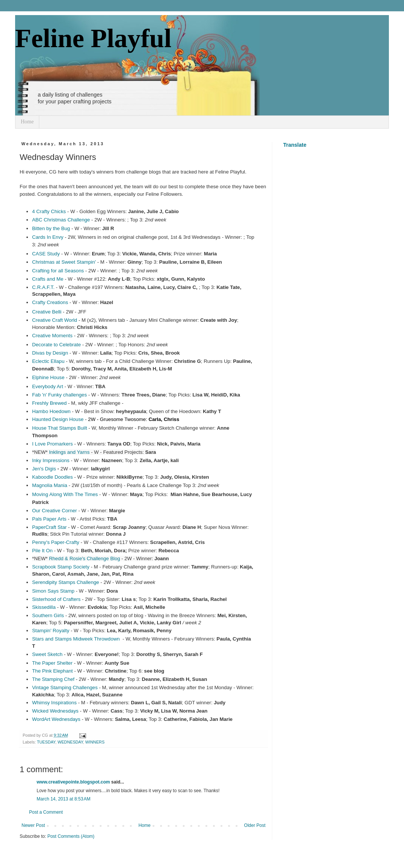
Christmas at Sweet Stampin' (64, 262)
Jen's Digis (44, 469)
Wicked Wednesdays (55, 711)
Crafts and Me (48, 279)
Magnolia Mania (50, 485)
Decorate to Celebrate (56, 345)
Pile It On (42, 551)
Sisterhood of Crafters (56, 599)
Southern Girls (48, 615)
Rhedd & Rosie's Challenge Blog (85, 558)
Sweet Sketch (47, 654)
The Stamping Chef (53, 679)
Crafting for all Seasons (58, 271)
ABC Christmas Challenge (61, 220)
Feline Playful (93, 38)
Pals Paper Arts (49, 519)
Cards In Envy (48, 237)
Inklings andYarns (69, 452)
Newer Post (33, 825)
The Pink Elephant (52, 671)
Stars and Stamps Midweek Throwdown (76, 639)
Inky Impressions (51, 460)
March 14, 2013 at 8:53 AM (63, 799)
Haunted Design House (58, 419)
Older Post (255, 825)
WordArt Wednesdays (56, 719)
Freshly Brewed (49, 403)
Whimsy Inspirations (54, 703)
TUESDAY (46, 742)
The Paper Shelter (52, 663)
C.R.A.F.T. (43, 287)
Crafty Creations (50, 302)
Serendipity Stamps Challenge (66, 582)
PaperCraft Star (49, 527)
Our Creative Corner (55, 511)
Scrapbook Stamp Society (61, 567)
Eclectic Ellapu (48, 361)
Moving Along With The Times (65, 494)
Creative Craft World (55, 320)
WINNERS (95, 742)
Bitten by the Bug (51, 228)
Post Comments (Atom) (71, 836)
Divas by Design (50, 353)
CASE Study (46, 254)
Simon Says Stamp (53, 591)
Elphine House (48, 377)
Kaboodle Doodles (52, 477)
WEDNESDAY (70, 742)
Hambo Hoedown (51, 411)
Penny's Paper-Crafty (56, 542)
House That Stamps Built (60, 428)
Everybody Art (48, 386)
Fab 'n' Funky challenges (59, 395)
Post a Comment (46, 812)
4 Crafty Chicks (49, 211)
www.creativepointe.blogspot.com (73, 782)
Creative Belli (47, 312)
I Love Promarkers (52, 444)
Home (27, 122)
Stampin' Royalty (51, 631)
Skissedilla (44, 607)
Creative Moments (52, 336)
